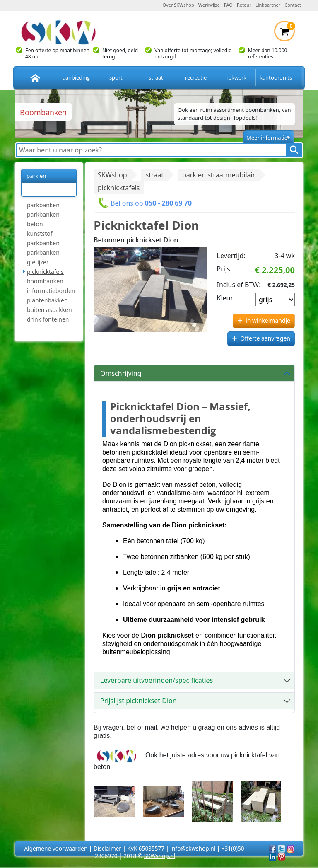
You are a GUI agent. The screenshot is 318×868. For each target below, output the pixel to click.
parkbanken (43, 205)
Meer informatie (267, 138)
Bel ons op (151, 203)
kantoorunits (276, 77)
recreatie (196, 77)
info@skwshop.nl (194, 848)
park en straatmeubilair (46, 183)
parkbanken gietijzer (43, 257)
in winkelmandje (268, 320)
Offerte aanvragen (265, 338)
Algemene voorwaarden (56, 848)
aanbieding (76, 77)
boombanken (45, 281)
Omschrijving (121, 373)
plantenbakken (47, 300)
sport (116, 77)
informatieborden (51, 291)
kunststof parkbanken (43, 238)
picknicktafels (45, 272)
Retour (244, 5)
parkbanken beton (43, 219)
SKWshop (112, 175)
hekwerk (236, 77)
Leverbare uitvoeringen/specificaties (157, 680)
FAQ (228, 5)
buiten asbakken (49, 310)
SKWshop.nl (160, 856)
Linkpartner (268, 5)
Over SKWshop (178, 5)
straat (156, 77)
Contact (293, 5)
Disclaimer (108, 848)
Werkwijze (209, 5)
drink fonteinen (48, 319)
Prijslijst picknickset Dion (139, 701)
